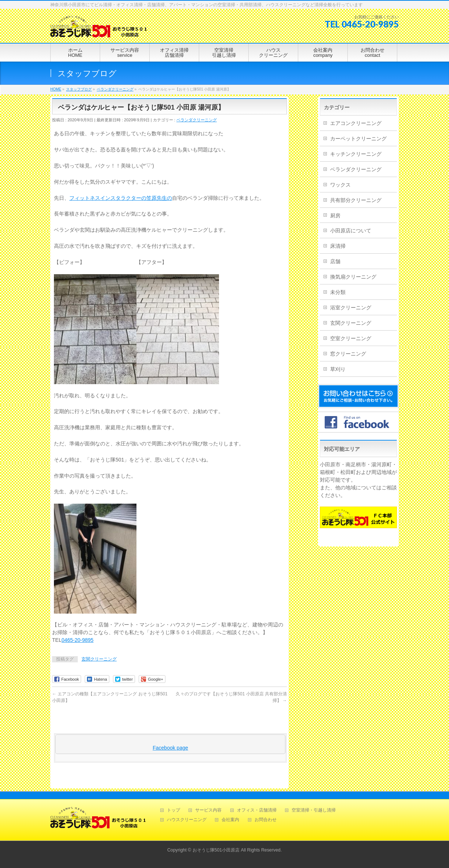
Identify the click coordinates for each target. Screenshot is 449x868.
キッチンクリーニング (356, 154)
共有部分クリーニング (356, 200)
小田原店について (351, 231)
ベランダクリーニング (197, 120)
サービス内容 (208, 810)
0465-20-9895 (78, 640)
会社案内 (230, 819)
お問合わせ (266, 819)
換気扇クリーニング (353, 277)
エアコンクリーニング (356, 123)
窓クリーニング (348, 354)
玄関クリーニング (99, 659)
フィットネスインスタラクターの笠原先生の (121, 198)
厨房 (335, 216)
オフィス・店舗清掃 (257, 810)
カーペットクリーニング (358, 139)
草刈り (338, 369)
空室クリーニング (351, 338)
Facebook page (170, 748)
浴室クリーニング (351, 308)
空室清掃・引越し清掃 (314, 810)
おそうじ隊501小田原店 (216, 849)
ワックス (340, 185)
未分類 (338, 292)
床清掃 (338, 246)
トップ (174, 810)
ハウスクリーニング (187, 819)
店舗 (335, 261)
